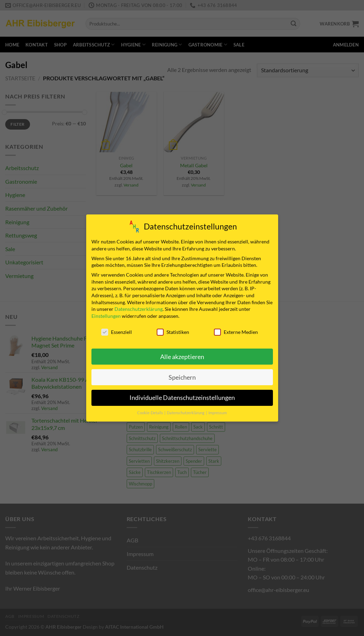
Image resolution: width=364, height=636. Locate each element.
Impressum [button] (218, 412)
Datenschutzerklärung (139, 308)
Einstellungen (106, 315)
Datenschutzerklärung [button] (186, 412)
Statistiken (173, 331)
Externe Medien (236, 331)
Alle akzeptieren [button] (182, 355)
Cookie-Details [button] (150, 412)
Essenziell (117, 331)
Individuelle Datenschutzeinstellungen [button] (182, 397)
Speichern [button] (182, 376)
